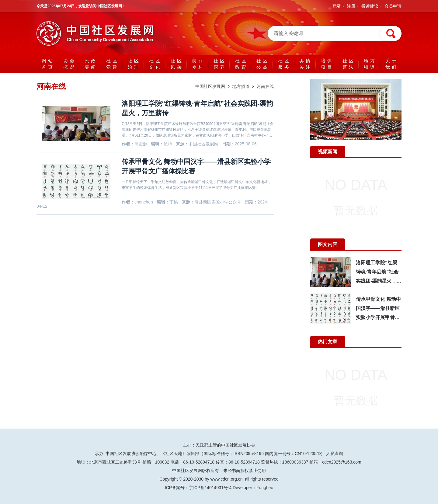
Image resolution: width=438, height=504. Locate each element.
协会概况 (70, 64)
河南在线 (265, 86)
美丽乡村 (198, 64)
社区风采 (177, 64)
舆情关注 (306, 64)
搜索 (391, 33)
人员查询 (335, 454)
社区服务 (284, 64)
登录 (336, 6)
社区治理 (134, 64)
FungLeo (265, 488)
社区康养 (220, 64)
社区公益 (263, 64)
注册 (351, 6)
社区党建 (113, 64)
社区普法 (349, 64)
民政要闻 (91, 64)
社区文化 (155, 64)
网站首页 (48, 64)
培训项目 (327, 64)
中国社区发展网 (97, 33)
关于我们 (392, 64)
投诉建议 (370, 6)
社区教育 (242, 64)
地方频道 (370, 64)
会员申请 (393, 6)
